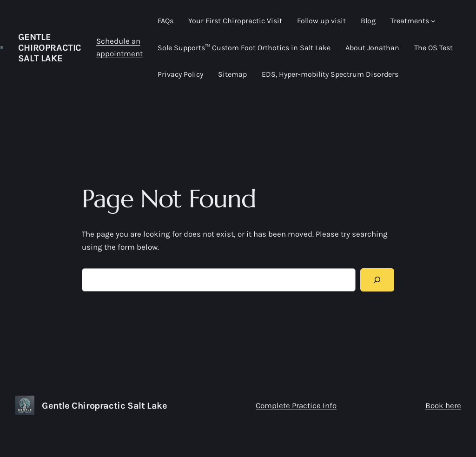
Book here (443, 405)
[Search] (377, 280)
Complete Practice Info (296, 405)
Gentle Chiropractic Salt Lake (50, 48)
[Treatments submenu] (433, 21)
